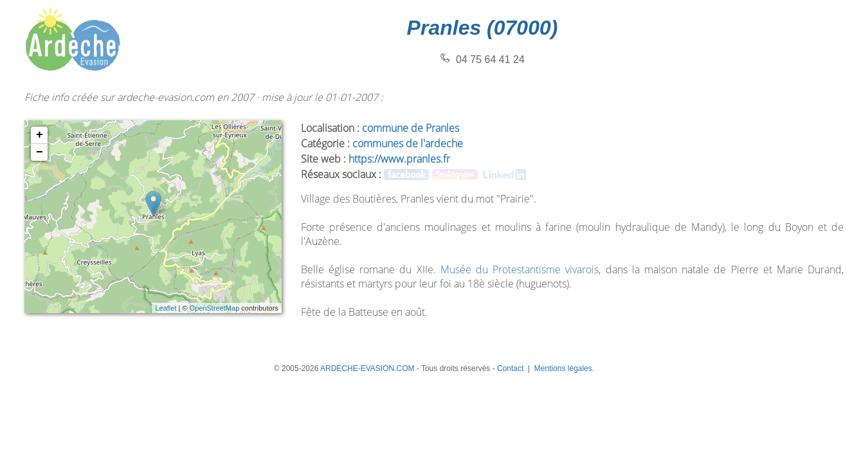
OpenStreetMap (215, 308)
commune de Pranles (411, 128)
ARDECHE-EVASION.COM (367, 368)
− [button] (40, 152)
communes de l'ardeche (408, 143)
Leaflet (166, 308)
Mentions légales (563, 368)
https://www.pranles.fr (399, 159)
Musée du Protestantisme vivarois (520, 269)
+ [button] (40, 135)
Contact (510, 368)
